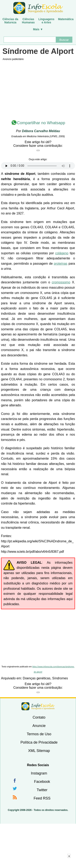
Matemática (66, 19)
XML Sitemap (39, 751)
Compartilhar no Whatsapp (41, 123)
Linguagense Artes (47, 21)
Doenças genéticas (37, 678)
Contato (39, 717)
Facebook (42, 782)
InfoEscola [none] (38, 706)
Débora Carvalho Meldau (41, 131)
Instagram (39, 773)
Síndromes (60, 678)
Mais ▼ (38, 29)
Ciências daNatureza (10, 21)
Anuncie (39, 726)
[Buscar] (30, 40)
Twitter (42, 790)
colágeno (62, 253)
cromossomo (61, 282)
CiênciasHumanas (28, 21)
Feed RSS (42, 798)
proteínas (61, 264)
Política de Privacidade (39, 742)
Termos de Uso (39, 734)
